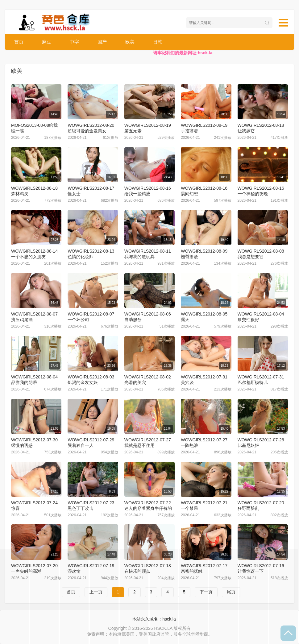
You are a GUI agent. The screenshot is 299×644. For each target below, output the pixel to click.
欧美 (130, 42)
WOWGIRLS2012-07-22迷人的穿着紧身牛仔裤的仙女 (148, 508)
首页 (19, 42)
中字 (74, 42)
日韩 (158, 42)
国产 (102, 42)
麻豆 (47, 42)
